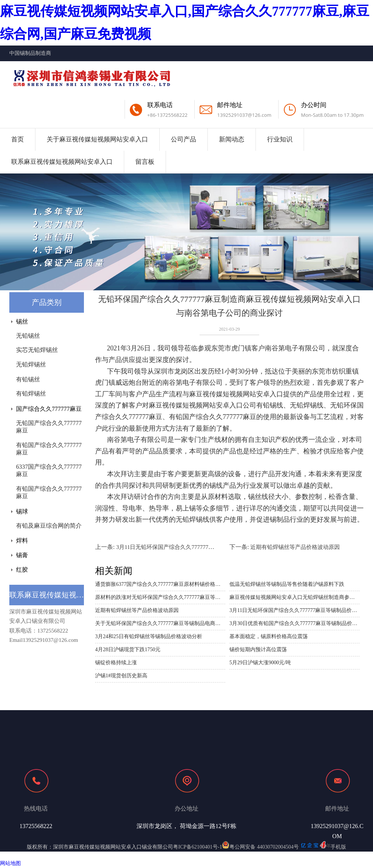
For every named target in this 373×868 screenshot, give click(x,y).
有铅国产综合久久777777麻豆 (49, 449)
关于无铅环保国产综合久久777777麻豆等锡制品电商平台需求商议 (160, 623)
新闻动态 (232, 139)
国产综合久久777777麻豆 (49, 409)
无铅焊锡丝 (31, 364)
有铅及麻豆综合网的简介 (49, 526)
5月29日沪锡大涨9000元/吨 (260, 663)
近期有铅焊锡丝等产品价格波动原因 (295, 547)
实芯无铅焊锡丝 (37, 350)
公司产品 (184, 139)
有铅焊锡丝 (31, 394)
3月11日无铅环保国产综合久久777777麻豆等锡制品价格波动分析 (196, 547)
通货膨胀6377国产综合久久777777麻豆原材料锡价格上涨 (160, 584)
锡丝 (22, 321)
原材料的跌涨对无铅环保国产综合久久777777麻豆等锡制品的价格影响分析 (160, 597)
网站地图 (10, 863)
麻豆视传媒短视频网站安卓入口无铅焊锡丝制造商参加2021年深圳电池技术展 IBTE (294, 597)
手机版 (338, 847)
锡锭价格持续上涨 (116, 663)
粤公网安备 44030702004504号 (260, 847)
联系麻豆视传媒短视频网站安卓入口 (62, 162)
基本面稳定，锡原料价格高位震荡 (269, 636)
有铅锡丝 (28, 379)
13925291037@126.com (244, 115)
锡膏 (22, 555)
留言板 (145, 162)
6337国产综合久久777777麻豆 (49, 470)
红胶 (22, 570)
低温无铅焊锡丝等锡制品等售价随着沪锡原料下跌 (287, 584)
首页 (18, 139)
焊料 (22, 541)
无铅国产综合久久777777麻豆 (49, 427)
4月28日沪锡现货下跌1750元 (128, 650)
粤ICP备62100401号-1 (198, 847)
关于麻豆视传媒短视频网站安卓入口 (97, 139)
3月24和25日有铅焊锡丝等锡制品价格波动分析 (149, 636)
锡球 (22, 511)
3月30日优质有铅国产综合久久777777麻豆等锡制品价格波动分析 (294, 623)
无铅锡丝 (28, 336)
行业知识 (280, 139)
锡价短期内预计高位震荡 (258, 650)
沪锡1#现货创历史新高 (121, 676)
